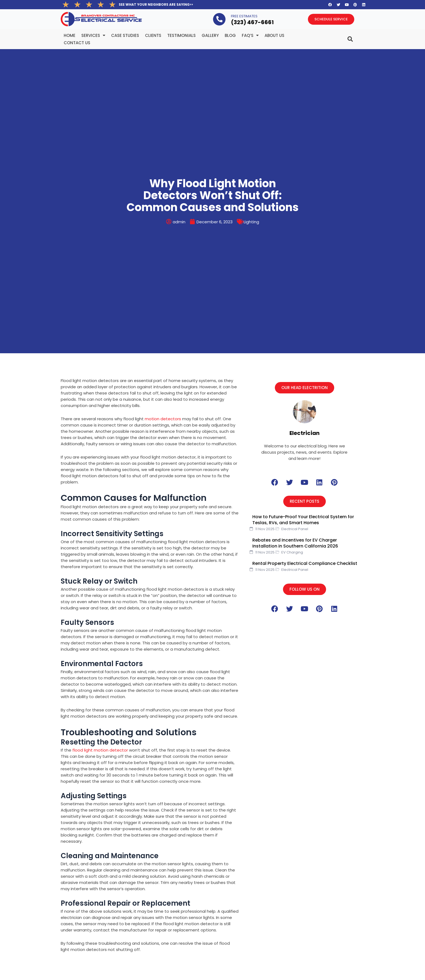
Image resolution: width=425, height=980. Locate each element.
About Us (274, 35)
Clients (153, 35)
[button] (305, 388)
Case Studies (125, 35)
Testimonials (181, 35)
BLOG (230, 35)
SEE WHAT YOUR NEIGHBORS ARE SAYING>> (156, 4)
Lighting (251, 222)
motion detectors (163, 419)
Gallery (210, 35)
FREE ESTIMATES (244, 16)
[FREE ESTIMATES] (219, 19)
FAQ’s (250, 35)
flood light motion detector (100, 750)
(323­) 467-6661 (252, 22)
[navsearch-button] (339, 37)
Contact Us (77, 43)
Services (93, 35)
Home (70, 35)
